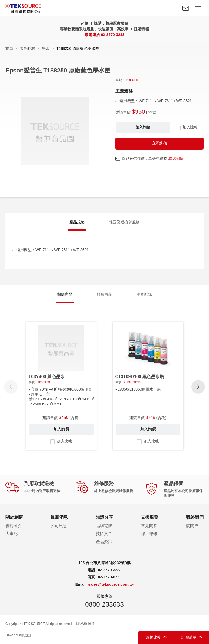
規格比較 (153, 637)
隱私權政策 (86, 624)
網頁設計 (25, 636)
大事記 (12, 534)
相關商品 (65, 294)
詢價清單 (189, 637)
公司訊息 (59, 526)
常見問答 (149, 526)
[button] (198, 387)
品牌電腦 (104, 526)
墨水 (46, 48)
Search (173, 8)
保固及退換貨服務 (124, 222)
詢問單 (192, 526)
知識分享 (104, 517)
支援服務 (150, 517)
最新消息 (59, 517)
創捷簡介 (14, 526)
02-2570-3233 (113, 35)
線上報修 (149, 534)
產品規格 (77, 222)
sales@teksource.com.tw (111, 585)
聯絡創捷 (176, 159)
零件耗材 (27, 48)
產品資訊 (104, 542)
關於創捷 (14, 517)
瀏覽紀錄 (144, 294)
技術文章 (104, 534)
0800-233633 (104, 604)
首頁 (9, 48)
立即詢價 (159, 143)
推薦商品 (104, 294)
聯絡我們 (186, 8)
